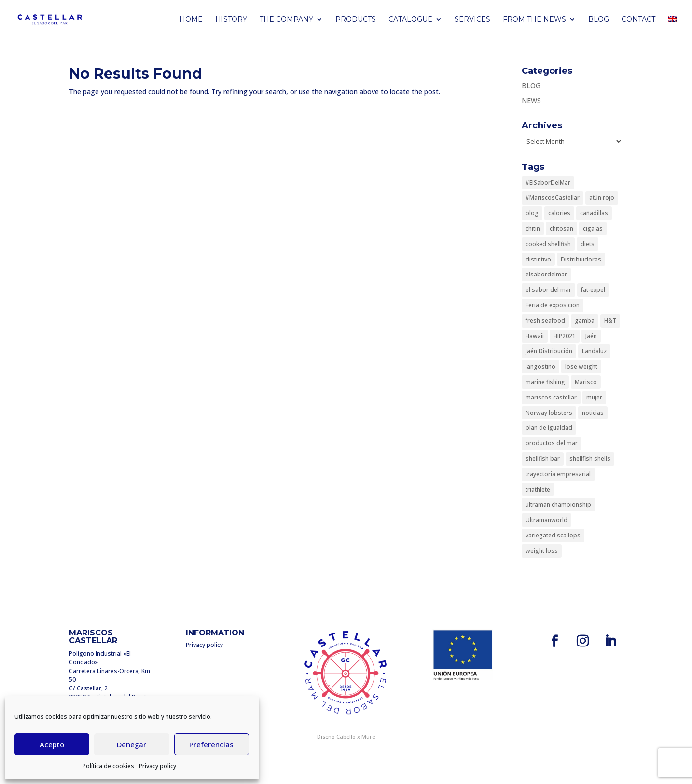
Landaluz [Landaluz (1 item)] (594, 351)
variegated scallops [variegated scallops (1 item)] (553, 535)
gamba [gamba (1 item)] (585, 321)
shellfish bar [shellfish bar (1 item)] (543, 459)
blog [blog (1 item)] (532, 213)
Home (191, 20)
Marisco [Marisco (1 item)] (586, 382)
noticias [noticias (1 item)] (593, 413)
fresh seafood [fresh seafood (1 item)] (545, 321)
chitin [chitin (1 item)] (533, 228)
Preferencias (211, 744)
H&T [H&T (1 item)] (610, 321)
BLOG (599, 20)
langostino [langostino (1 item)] (540, 366)
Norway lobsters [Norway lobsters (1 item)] (549, 413)
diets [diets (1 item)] (588, 244)
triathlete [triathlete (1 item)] (538, 489)
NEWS (531, 101)
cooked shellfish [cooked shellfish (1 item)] (548, 244)
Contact (638, 20)
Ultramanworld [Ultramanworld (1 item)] (547, 520)
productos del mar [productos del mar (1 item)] (552, 443)
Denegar (131, 744)
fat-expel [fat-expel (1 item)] (593, 290)
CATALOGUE (410, 20)
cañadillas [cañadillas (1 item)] (594, 213)
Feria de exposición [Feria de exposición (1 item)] (553, 305)
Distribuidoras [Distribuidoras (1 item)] (581, 259)
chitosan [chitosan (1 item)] (561, 228)
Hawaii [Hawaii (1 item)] (535, 336)
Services (472, 20)
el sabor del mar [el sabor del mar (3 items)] (548, 290)
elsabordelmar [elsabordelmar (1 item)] (546, 274)
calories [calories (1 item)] (559, 213)
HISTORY (231, 20)
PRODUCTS (356, 20)
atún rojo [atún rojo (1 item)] (602, 198)
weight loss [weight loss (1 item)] (542, 551)
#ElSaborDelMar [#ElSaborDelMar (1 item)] (548, 183)
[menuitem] (672, 27)
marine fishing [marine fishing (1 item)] (545, 382)
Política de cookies (108, 766)
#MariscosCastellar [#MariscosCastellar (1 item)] (553, 198)
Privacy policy (158, 766)
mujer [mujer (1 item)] (594, 397)
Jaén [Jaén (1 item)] (591, 336)
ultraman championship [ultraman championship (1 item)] (558, 504)
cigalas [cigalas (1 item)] (593, 228)
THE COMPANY (286, 20)
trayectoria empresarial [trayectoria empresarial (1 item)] (558, 474)
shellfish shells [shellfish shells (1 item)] (590, 459)
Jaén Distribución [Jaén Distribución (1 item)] (549, 351)
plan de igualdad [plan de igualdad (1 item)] (549, 428)
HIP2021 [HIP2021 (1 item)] (565, 336)
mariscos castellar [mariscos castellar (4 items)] (551, 397)
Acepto (52, 744)
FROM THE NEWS (534, 20)
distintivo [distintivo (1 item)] (538, 259)
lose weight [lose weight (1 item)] (581, 366)
